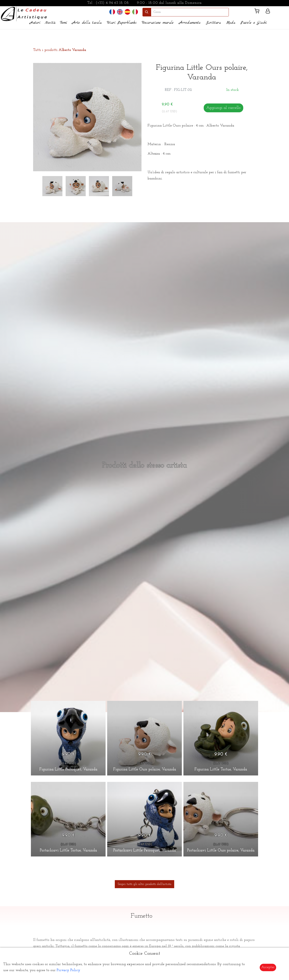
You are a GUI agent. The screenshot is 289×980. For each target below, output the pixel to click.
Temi (64, 23)
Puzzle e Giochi (254, 23)
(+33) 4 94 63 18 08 (112, 3)
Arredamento (190, 23)
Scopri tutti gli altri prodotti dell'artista (144, 884)
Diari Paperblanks (122, 23)
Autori (35, 23)
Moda (231, 23)
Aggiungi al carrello (223, 108)
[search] (190, 12)
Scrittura (213, 23)
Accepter (268, 967)
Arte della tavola (87, 23)
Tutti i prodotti (60, 50)
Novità (50, 23)
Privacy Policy (68, 970)
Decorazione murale (158, 23)
